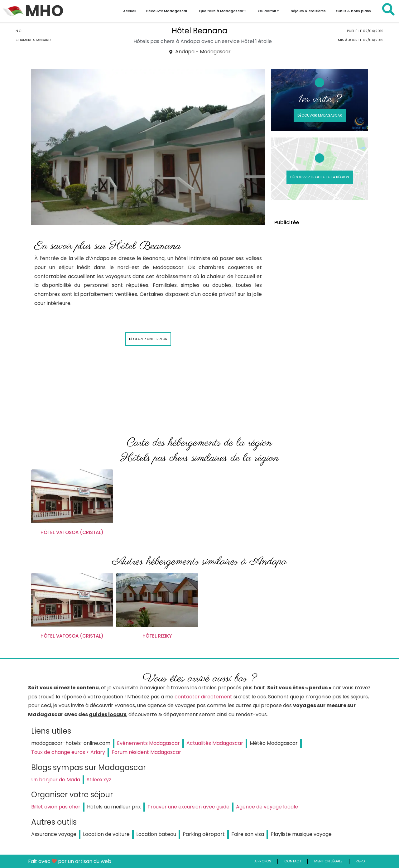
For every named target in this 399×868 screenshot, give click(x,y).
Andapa (190, 41)
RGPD (360, 861)
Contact (293, 861)
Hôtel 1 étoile (256, 41)
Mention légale (328, 861)
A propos (263, 861)
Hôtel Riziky (157, 636)
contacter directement (203, 697)
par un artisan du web (85, 861)
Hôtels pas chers (154, 41)
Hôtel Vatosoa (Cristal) (72, 532)
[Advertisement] (320, 325)
